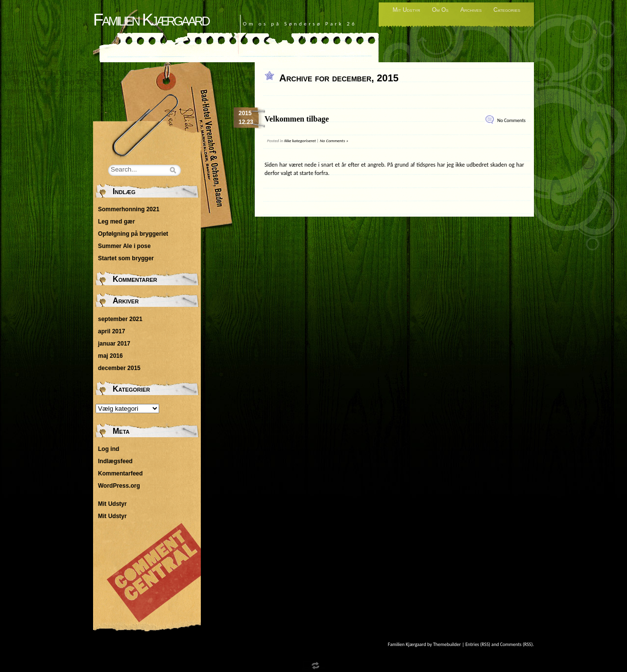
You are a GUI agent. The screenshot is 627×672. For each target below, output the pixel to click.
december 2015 (119, 368)
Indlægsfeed (115, 461)
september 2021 (120, 319)
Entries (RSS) (478, 644)
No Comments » (334, 140)
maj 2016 (110, 356)
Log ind (109, 449)
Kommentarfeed (120, 473)
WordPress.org (119, 486)
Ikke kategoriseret (300, 140)
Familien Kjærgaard (151, 19)
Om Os (440, 10)
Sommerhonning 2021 (129, 209)
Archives (471, 10)
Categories (507, 10)
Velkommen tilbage (297, 119)
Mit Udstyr (406, 10)
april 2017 (111, 331)
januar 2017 (114, 344)
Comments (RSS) (517, 644)
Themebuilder (447, 644)
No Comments (511, 120)
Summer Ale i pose (124, 246)
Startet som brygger (126, 258)
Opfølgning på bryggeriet (133, 234)
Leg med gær (116, 222)
